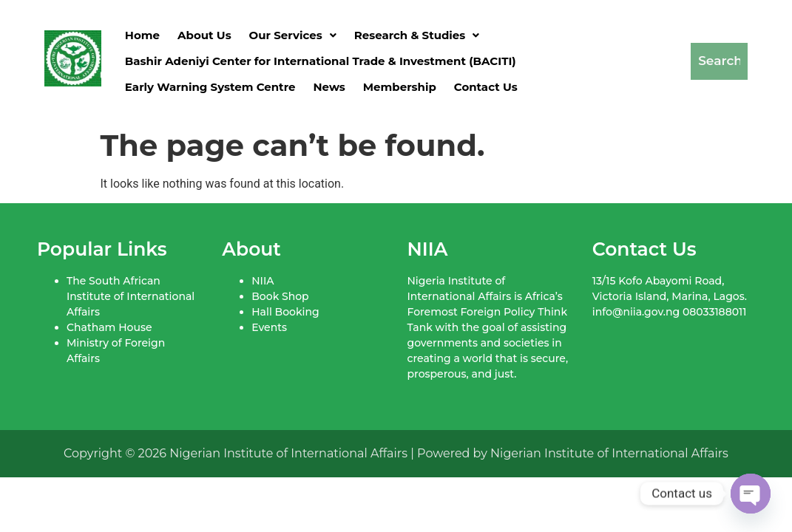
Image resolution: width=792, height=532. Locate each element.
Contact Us (486, 87)
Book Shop (280, 296)
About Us (204, 35)
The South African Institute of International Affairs (131, 296)
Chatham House (109, 327)
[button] (293, 35)
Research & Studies (417, 35)
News (329, 87)
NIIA (263, 281)
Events (269, 327)
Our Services (293, 35)
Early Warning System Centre (210, 87)
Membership (400, 87)
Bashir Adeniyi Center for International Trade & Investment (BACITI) (321, 61)
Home (142, 35)
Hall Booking (285, 312)
